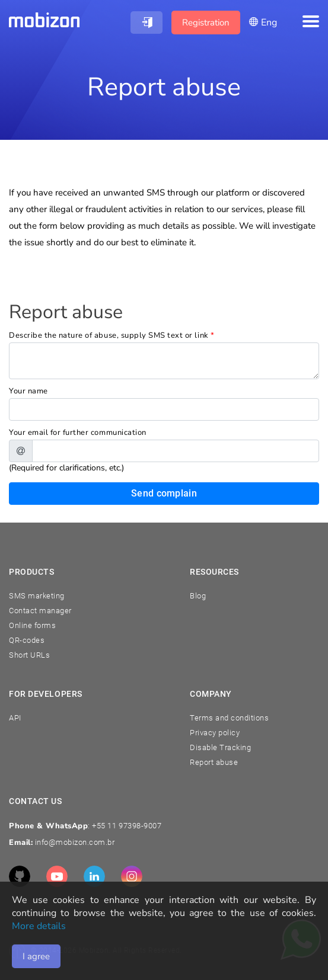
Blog (198, 596)
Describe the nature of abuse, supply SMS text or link (112, 335)
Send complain (164, 493)
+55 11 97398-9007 (127, 826)
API (15, 718)
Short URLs (29, 655)
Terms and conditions (229, 718)
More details (39, 926)
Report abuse (214, 762)
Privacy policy (215, 733)
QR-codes (27, 640)
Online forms (32, 625)
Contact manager (40, 611)
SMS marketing (37, 596)
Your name (28, 391)
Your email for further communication (78, 433)
